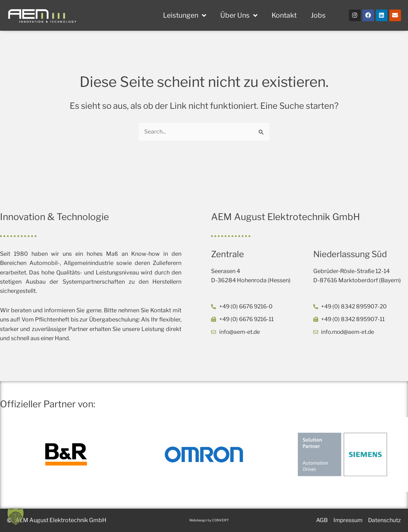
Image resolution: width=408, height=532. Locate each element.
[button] (16, 516)
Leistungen (185, 15)
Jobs (318, 15)
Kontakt (284, 15)
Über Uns (239, 15)
